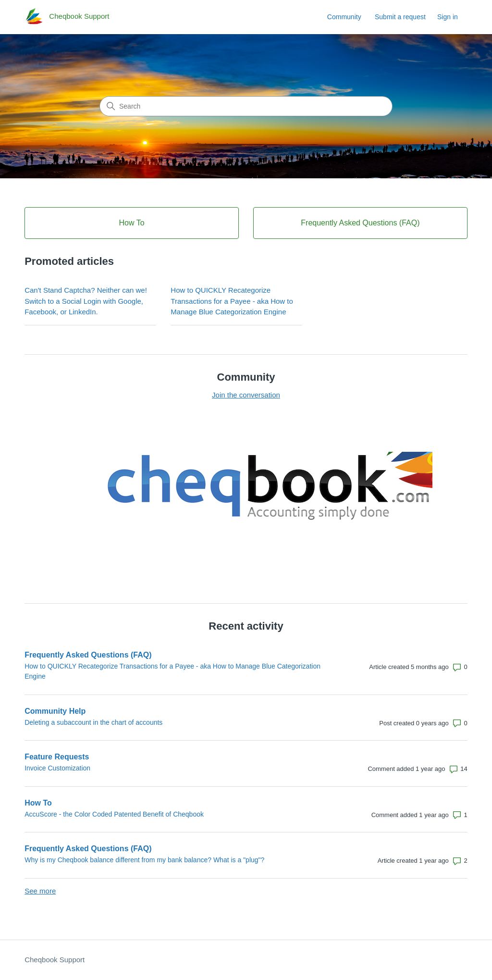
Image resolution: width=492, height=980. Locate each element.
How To (38, 803)
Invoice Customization (57, 768)
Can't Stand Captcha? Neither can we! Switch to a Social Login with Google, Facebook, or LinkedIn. (86, 301)
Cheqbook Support (55, 960)
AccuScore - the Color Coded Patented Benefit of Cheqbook (114, 814)
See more (40, 891)
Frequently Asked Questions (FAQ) (88, 655)
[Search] (246, 106)
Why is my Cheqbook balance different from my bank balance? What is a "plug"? (144, 860)
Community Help (55, 711)
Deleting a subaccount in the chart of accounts (93, 722)
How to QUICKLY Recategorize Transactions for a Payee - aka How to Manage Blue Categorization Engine (232, 301)
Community (344, 17)
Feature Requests (57, 757)
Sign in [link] (448, 17)
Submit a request (400, 17)
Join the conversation (246, 395)
